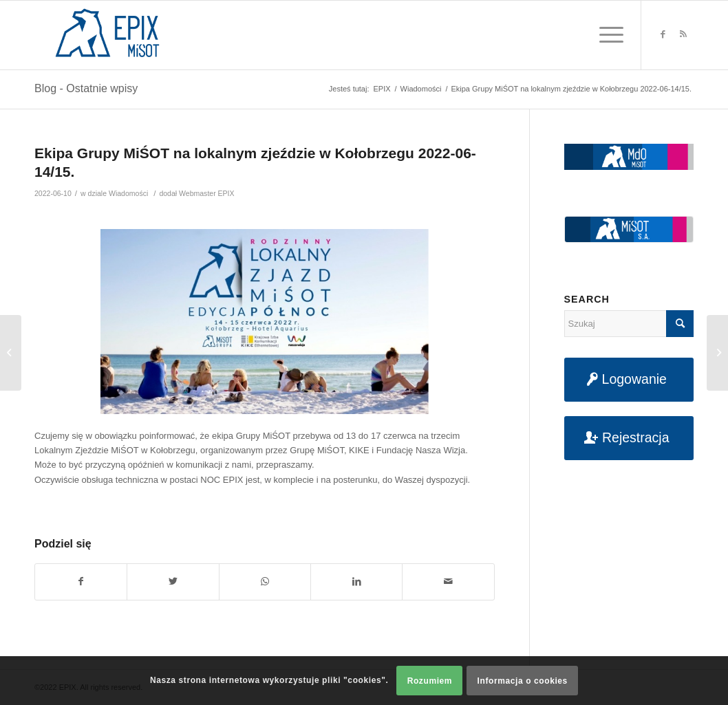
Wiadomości (128, 193)
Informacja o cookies (523, 681)
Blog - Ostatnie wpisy (86, 88)
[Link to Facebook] (663, 34)
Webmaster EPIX (206, 193)
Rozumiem (430, 681)
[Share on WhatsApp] (265, 582)
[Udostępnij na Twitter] (173, 582)
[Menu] (607, 35)
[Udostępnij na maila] (448, 582)
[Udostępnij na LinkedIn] (356, 582)
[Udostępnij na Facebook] (81, 582)
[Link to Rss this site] (683, 34)
